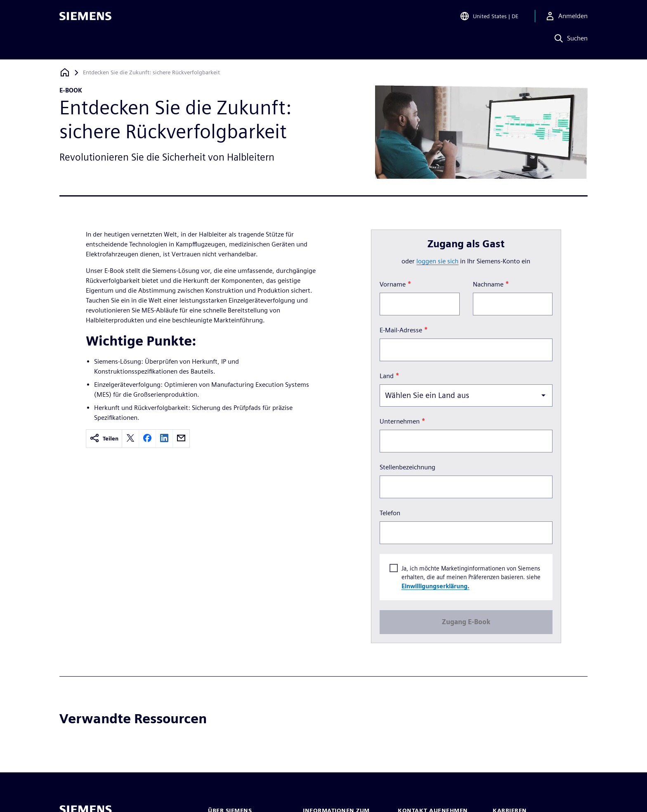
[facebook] (147, 439)
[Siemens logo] (85, 18)
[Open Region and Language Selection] (489, 18)
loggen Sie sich (437, 261)
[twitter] (130, 439)
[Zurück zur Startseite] (65, 72)
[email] (181, 439)
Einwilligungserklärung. (435, 586)
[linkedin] (164, 439)
